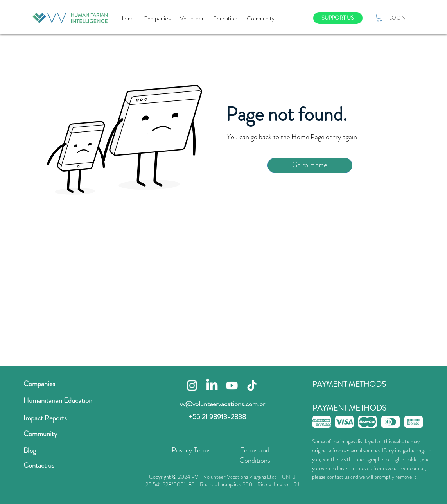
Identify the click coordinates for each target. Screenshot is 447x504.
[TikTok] (252, 386)
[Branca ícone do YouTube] (232, 386)
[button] (379, 18)
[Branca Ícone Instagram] (192, 386)
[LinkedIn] (212, 386)
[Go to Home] (310, 165)
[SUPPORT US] (338, 18)
